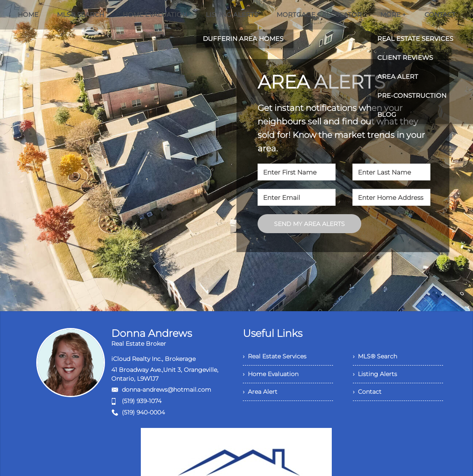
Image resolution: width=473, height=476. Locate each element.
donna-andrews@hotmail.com (167, 390)
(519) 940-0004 (143, 412)
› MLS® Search (375, 356)
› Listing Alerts (375, 374)
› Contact (367, 392)
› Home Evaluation (271, 374)
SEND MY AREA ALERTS (309, 224)
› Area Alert (260, 392)
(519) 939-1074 (142, 401)
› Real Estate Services (275, 356)
